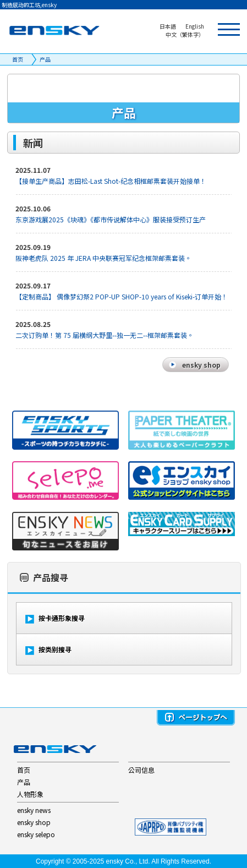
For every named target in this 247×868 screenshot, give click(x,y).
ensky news (34, 810)
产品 (45, 59)
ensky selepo (36, 834)
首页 (18, 59)
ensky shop (34, 822)
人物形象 (30, 794)
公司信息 (141, 770)
